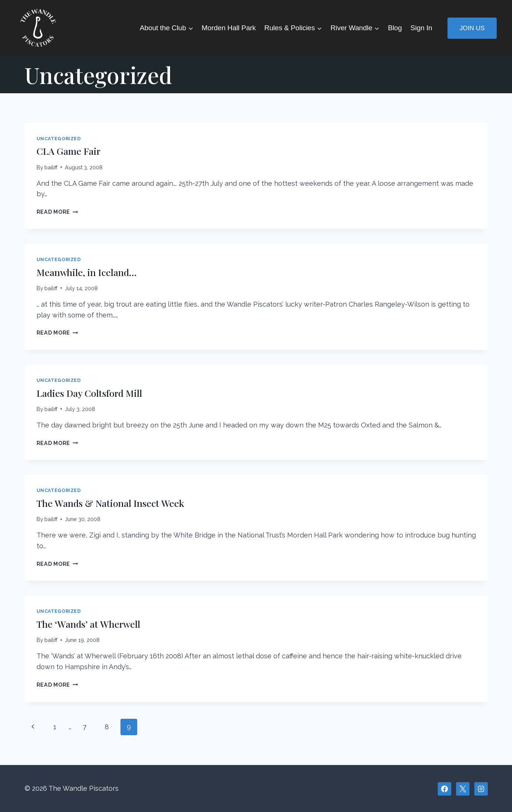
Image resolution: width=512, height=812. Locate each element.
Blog (395, 28)
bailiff (51, 167)
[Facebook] (445, 789)
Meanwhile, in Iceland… (88, 272)
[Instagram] (481, 789)
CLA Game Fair (70, 151)
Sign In (421, 28)
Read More (57, 212)
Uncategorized (59, 139)
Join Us (472, 28)
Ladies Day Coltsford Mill (91, 393)
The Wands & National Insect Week (112, 503)
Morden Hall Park (229, 28)
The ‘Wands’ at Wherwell (90, 624)
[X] (463, 789)
